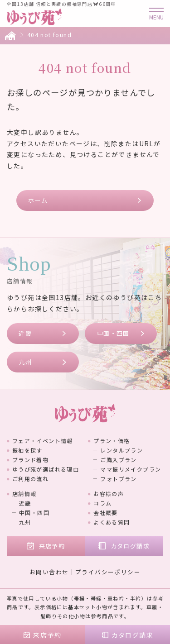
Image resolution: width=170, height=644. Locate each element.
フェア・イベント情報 (43, 441)
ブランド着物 (30, 460)
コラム (102, 503)
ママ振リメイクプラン (131, 469)
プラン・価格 (112, 441)
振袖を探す (27, 450)
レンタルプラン (121, 450)
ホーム (38, 200)
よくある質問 (112, 522)
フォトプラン (118, 479)
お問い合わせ (49, 572)
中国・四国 (113, 333)
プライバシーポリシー (108, 572)
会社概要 (106, 513)
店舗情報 (24, 494)
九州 (25, 362)
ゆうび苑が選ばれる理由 (46, 469)
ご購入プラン (118, 460)
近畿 (25, 333)
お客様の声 (109, 494)
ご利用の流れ (30, 479)
